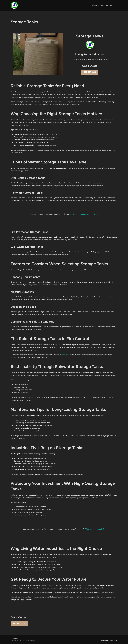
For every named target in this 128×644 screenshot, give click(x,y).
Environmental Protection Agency (86, 214)
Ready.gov (65, 355)
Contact (109, 5)
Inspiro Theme (105, 641)
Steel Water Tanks (98, 5)
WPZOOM (114, 641)
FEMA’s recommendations (96, 529)
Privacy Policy (15, 639)
